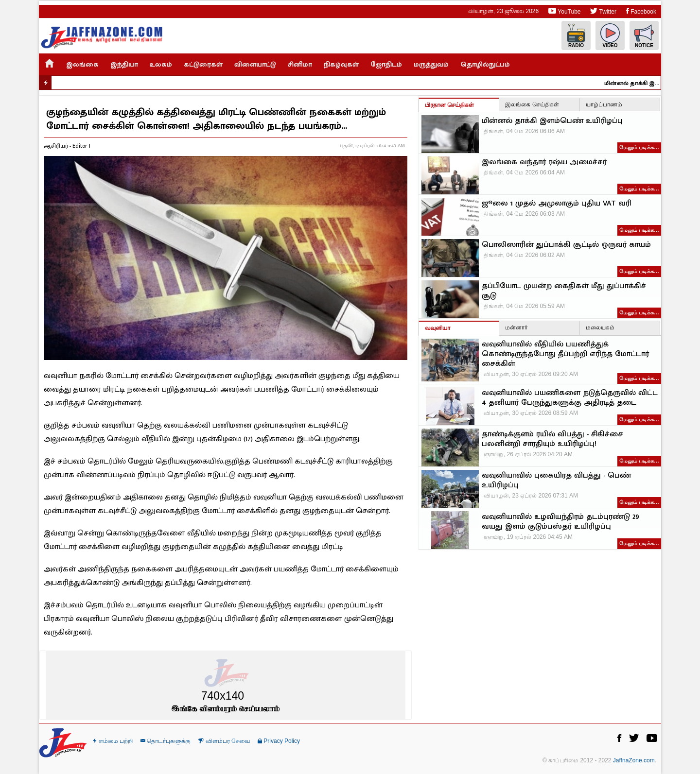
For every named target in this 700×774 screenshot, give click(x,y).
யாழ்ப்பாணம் (604, 104)
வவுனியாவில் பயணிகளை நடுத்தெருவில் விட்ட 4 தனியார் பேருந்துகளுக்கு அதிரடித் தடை (570, 398)
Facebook (641, 11)
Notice (644, 36)
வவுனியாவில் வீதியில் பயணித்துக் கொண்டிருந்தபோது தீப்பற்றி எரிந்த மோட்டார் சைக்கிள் (565, 354)
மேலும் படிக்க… (639, 147)
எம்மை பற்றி (113, 741)
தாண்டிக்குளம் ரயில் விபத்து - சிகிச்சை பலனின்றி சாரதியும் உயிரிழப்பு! (552, 439)
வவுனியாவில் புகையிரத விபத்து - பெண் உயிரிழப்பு (556, 481)
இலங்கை (82, 64)
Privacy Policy (279, 741)
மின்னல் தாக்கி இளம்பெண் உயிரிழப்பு (637, 83)
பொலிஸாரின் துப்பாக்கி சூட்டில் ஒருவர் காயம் (566, 245)
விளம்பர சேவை (224, 741)
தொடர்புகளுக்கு (166, 741)
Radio (576, 36)
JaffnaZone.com (634, 760)
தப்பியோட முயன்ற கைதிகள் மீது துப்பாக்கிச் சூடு (564, 291)
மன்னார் (516, 327)
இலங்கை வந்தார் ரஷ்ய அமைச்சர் (544, 162)
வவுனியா (437, 328)
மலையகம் (600, 327)
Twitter (603, 11)
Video (610, 36)
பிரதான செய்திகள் (449, 105)
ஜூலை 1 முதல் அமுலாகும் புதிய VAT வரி (557, 204)
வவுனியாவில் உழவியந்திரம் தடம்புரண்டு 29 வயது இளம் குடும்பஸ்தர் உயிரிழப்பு (560, 522)
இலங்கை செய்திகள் (532, 104)
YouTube (564, 11)
